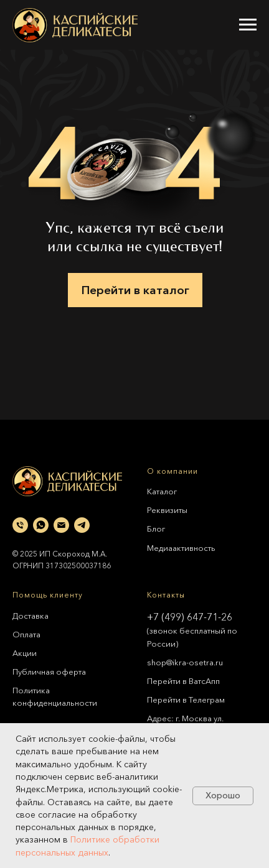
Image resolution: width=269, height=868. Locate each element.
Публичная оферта (49, 672)
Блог (156, 529)
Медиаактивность (181, 548)
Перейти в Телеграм (186, 699)
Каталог (162, 491)
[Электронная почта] (61, 525)
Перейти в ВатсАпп (183, 681)
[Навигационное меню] (248, 25)
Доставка (31, 616)
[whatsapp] (41, 525)
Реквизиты (167, 510)
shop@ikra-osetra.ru (185, 662)
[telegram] (82, 525)
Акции (25, 653)
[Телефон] (20, 525)
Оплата (26, 634)
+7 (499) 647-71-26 (190, 617)
